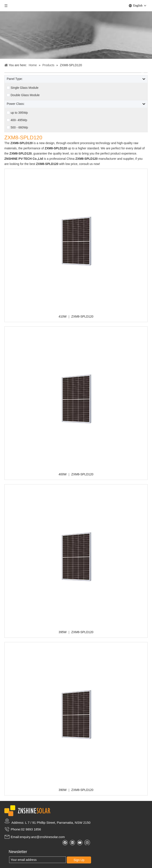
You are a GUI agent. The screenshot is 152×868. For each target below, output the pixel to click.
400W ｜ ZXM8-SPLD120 (76, 474)
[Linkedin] (72, 842)
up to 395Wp (19, 113)
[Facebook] (65, 842)
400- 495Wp (19, 120)
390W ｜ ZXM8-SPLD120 (76, 790)
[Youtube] (80, 842)
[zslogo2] (27, 811)
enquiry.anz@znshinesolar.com (42, 837)
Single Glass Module (25, 88)
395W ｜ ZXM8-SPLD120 (76, 632)
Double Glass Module (25, 95)
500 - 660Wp (19, 127)
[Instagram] (87, 842)
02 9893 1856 (31, 829)
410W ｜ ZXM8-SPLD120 (76, 316)
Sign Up (79, 860)
